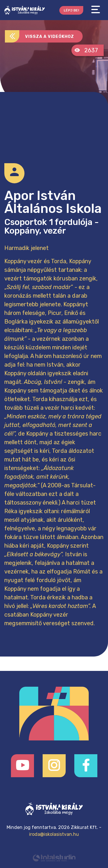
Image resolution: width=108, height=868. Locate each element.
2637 (86, 50)
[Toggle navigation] (96, 10)
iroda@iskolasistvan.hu (54, 834)
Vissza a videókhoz (39, 36)
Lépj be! (71, 10)
